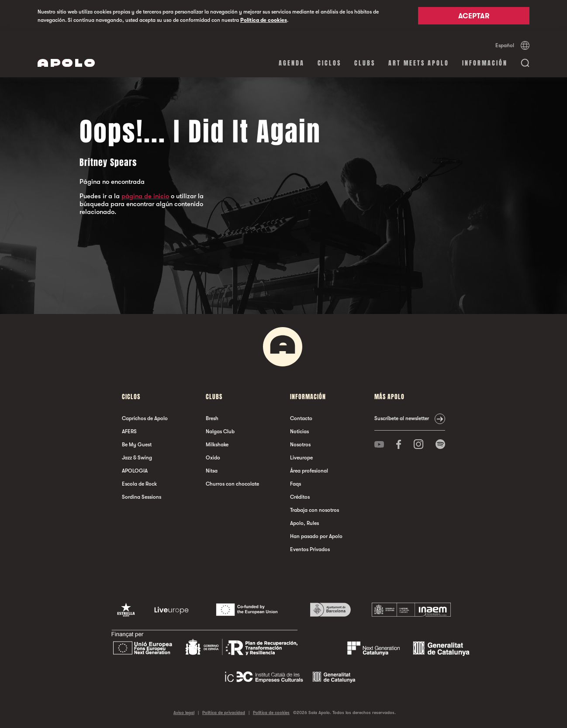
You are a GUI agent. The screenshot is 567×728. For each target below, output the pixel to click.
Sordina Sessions (142, 497)
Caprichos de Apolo (145, 418)
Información (485, 63)
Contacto (301, 418)
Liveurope (301, 458)
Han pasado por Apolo (316, 536)
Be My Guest (137, 445)
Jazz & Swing (137, 458)
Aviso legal (184, 712)
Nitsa (212, 471)
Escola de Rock (139, 484)
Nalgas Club (220, 431)
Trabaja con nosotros (315, 510)
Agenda (292, 63)
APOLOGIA (135, 471)
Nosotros (300, 445)
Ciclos (329, 63)
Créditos (300, 497)
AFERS (129, 431)
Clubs (365, 63)
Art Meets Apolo (419, 63)
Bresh (212, 418)
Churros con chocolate (232, 484)
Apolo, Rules (304, 523)
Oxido (213, 458)
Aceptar (474, 16)
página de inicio (145, 196)
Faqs (296, 484)
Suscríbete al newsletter (402, 418)
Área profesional (309, 471)
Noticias (299, 431)
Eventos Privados (310, 549)
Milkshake (217, 445)
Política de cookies (264, 20)
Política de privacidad (224, 712)
